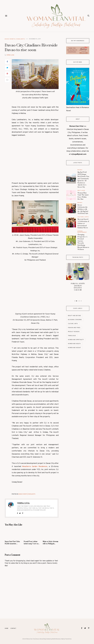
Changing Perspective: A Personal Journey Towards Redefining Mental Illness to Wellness (83, 242)
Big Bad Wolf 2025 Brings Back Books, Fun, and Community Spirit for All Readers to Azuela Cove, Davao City (83, 180)
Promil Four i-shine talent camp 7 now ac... (31, 543)
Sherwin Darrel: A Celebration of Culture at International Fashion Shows (83, 223)
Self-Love (81, 190)
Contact (13, 628)
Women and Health (74, 344)
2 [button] (76, 301)
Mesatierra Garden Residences (35, 467)
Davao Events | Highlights (15, 39)
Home (7, 628)
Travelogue (72, 336)
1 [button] (75, 301)
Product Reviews (74, 332)
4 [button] (80, 301)
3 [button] (78, 301)
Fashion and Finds (74, 328)
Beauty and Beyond (74, 316)
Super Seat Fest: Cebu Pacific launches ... (12, 543)
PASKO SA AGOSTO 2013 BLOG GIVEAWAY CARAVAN (78, 287)
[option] (78, 278)
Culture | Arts (83, 217)
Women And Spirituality (76, 340)
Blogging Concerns (75, 320)
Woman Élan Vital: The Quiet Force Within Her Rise (83, 196)
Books (80, 170)
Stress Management (82, 232)
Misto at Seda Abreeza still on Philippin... (50, 543)
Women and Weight (74, 348)
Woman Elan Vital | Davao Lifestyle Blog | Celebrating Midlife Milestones (44, 639)
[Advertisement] (35, 159)
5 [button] (81, 301)
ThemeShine (68, 639)
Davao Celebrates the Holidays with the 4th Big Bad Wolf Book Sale (83, 209)
